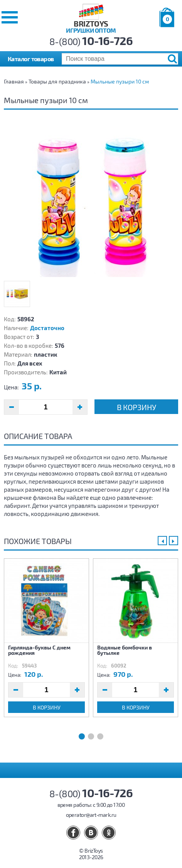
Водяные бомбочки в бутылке (125, 650)
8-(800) (91, 41)
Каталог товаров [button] (31, 59)
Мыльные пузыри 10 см (120, 81)
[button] (10, 17)
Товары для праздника (57, 81)
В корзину (136, 407)
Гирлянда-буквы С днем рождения (39, 650)
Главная (14, 81)
